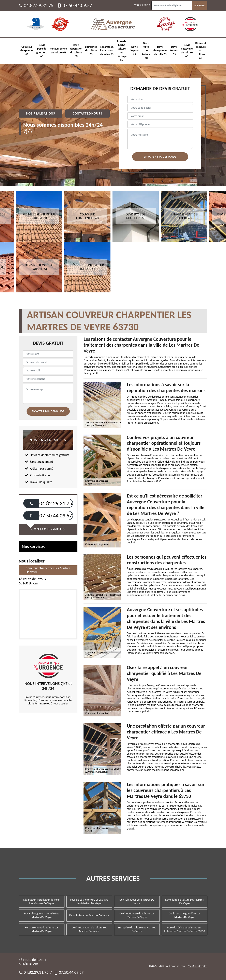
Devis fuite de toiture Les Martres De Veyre (184, 902)
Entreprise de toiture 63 (91, 50)
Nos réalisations (41, 113)
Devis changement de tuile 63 (160, 50)
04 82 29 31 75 (56, 503)
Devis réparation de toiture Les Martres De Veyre (89, 929)
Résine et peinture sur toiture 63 (201, 51)
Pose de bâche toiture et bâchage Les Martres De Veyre (89, 902)
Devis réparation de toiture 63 (76, 51)
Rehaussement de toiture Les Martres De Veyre (42, 929)
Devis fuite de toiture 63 (146, 51)
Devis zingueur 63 (134, 50)
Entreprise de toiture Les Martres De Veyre (137, 929)
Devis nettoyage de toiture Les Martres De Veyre (137, 915)
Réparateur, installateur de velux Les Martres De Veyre (41, 902)
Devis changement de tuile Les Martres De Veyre (42, 915)
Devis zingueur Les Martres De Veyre (137, 902)
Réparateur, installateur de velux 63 (107, 50)
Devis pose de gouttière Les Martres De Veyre (185, 915)
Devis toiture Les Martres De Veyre (89, 915)
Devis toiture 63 (174, 50)
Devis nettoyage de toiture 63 (187, 51)
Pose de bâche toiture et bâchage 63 (122, 51)
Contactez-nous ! (87, 113)
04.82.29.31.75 (36, 5)
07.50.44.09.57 (75, 5)
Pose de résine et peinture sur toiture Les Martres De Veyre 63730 (184, 929)
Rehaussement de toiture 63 (59, 50)
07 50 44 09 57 (56, 515)
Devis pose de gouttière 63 (42, 51)
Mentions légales (197, 966)
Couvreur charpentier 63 (27, 50)
